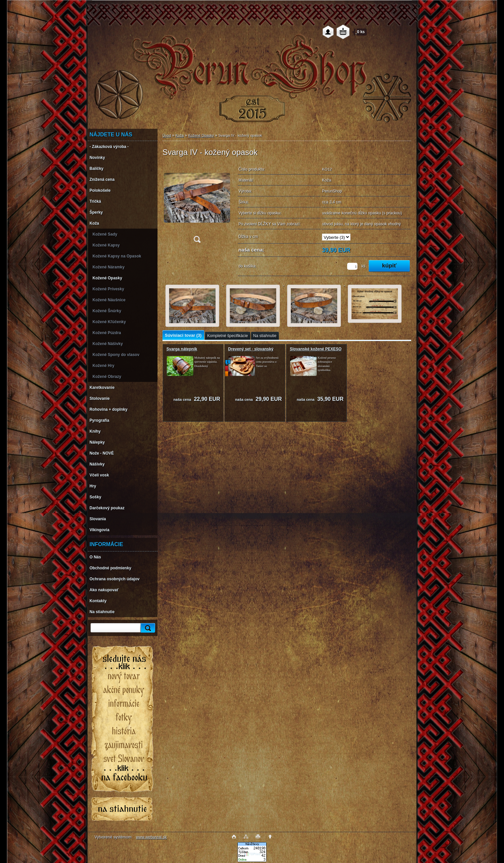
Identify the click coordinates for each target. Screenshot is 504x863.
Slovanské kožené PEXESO (316, 349)
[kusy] (352, 266)
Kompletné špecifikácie (228, 336)
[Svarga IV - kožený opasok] (197, 205)
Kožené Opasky (201, 135)
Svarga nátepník (182, 349)
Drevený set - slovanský (251, 349)
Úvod (167, 135)
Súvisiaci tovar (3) (183, 335)
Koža (180, 135)
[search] (147, 628)
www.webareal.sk (151, 837)
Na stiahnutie (265, 336)
